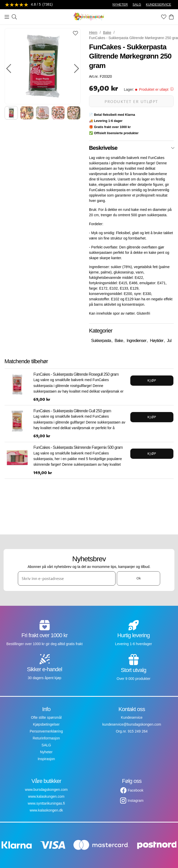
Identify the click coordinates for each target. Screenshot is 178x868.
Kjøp (152, 380)
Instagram (135, 801)
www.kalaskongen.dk (46, 810)
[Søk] (14, 17)
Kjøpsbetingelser (46, 724)
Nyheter (46, 752)
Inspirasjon (46, 759)
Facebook (136, 790)
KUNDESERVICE (158, 5)
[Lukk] (173, 148)
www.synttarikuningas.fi (46, 803)
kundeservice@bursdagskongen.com (132, 724)
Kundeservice (132, 717)
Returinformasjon (46, 738)
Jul (169, 341)
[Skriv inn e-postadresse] (67, 578)
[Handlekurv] (171, 17)
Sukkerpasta (101, 341)
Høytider (157, 341)
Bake (107, 32)
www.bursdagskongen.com (46, 790)
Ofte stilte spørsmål (46, 717)
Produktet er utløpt (131, 101)
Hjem (93, 32)
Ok (139, 578)
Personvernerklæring (46, 731)
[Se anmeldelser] (29, 5)
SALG (137, 5)
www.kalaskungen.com (46, 796)
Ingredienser (137, 341)
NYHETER (120, 5)
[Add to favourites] (75, 34)
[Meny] (7, 17)
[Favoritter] (164, 17)
